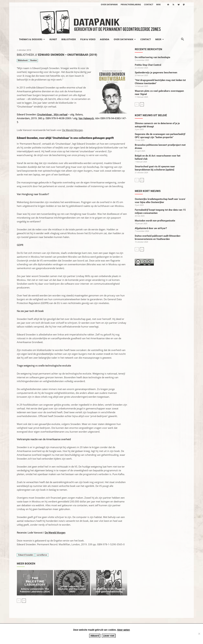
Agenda (105, 39)
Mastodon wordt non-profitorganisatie (155, 221)
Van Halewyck (86, 118)
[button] (182, 40)
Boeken (34, 61)
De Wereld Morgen (72, 130)
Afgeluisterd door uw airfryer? (151, 228)
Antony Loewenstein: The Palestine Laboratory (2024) (35, 590)
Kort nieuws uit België (151, 115)
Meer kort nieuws (148, 191)
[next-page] (24, 601)
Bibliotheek (69, 39)
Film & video (88, 39)
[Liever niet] (199, 634)
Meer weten (124, 630)
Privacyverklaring (131, 5)
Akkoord (95, 636)
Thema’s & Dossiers (32, 39)
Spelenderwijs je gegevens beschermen (156, 73)
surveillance (42, 555)
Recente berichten (148, 49)
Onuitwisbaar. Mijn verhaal (52, 114)
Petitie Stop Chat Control (148, 65)
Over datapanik (109, 5)
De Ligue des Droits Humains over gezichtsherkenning (109, 590)
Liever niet (109, 636)
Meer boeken (26, 564)
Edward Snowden (26, 555)
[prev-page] (19, 601)
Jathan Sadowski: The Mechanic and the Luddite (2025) (72, 589)
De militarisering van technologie (152, 57)
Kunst (53, 39)
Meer (160, 39)
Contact (149, 5)
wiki (158, 5)
